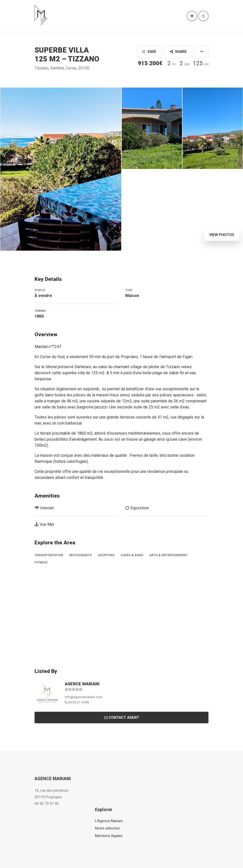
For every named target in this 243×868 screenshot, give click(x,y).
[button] (202, 52)
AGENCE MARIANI (82, 684)
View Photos (222, 235)
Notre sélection (108, 828)
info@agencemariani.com (84, 697)
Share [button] (178, 52)
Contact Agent (122, 718)
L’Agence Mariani (109, 821)
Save (149, 52)
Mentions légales (109, 836)
